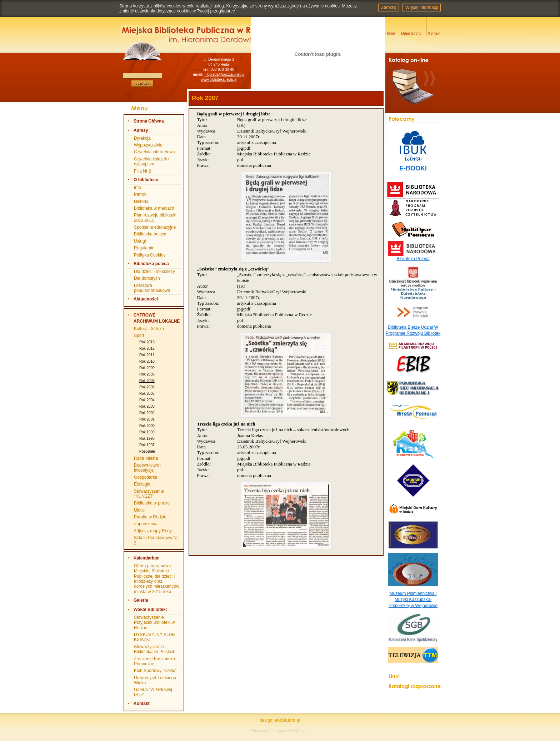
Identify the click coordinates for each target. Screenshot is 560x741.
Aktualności (146, 299)
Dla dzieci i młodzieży (154, 272)
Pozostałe (147, 451)
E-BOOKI (413, 168)
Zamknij (389, 8)
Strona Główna (149, 121)
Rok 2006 (147, 387)
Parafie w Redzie (150, 517)
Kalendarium (147, 558)
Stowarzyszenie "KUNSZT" (149, 494)
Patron (140, 194)
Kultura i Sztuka (149, 329)
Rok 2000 (147, 426)
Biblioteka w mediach (154, 208)
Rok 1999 (147, 432)
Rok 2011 (147, 355)
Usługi (140, 241)
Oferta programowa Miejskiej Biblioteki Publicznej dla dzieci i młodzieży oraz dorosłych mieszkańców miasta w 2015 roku (157, 579)
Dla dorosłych (147, 278)
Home (390, 33)
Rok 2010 (147, 361)
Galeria (141, 600)
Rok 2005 (147, 394)
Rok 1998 (147, 439)
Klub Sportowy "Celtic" (155, 671)
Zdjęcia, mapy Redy (153, 531)
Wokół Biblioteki (150, 610)
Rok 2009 (147, 368)
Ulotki (139, 510)
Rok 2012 (147, 349)
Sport (139, 335)
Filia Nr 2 (142, 171)
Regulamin (144, 248)
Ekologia (142, 484)
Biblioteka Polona (413, 259)
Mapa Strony (411, 33)
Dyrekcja (142, 138)
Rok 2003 (147, 406)
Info (137, 188)
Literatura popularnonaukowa (152, 288)
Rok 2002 (147, 413)
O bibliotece (146, 180)
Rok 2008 (147, 374)
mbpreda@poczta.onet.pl (224, 74)
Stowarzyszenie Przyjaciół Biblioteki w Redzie (154, 623)
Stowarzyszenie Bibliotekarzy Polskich (155, 649)
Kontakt (142, 703)
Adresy (141, 130)
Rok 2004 (147, 400)
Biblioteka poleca (150, 234)
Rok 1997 (147, 445)
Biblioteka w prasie (152, 503)
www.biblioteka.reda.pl (219, 79)
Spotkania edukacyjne (155, 227)
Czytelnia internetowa (154, 152)
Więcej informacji (422, 8)
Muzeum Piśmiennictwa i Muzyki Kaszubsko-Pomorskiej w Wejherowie (413, 600)
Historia (141, 202)
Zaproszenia (146, 524)
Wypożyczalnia (148, 145)
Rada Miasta (146, 458)
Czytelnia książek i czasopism (152, 161)
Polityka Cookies (150, 255)
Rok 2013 (147, 342)
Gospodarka (146, 477)
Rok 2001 (147, 419)
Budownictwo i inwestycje (148, 468)
